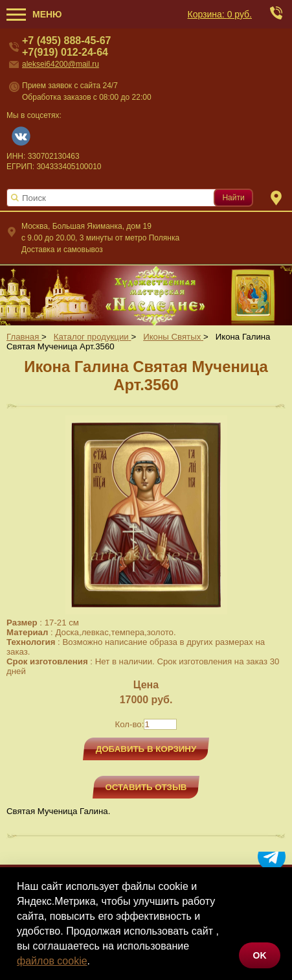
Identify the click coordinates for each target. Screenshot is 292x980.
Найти (233, 198)
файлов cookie (52, 961)
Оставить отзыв (146, 787)
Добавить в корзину (146, 749)
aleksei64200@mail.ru (61, 64)
